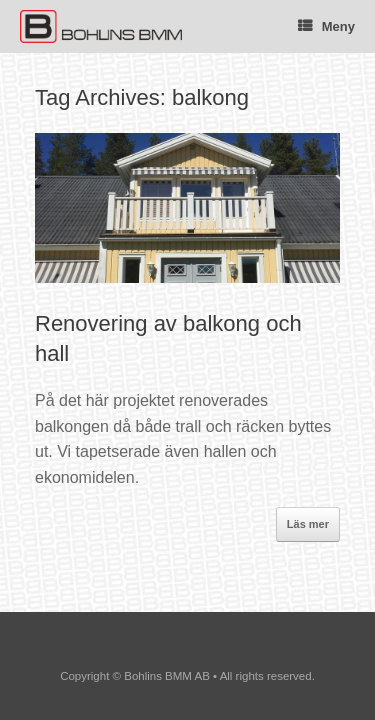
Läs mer (308, 524)
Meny (326, 26)
